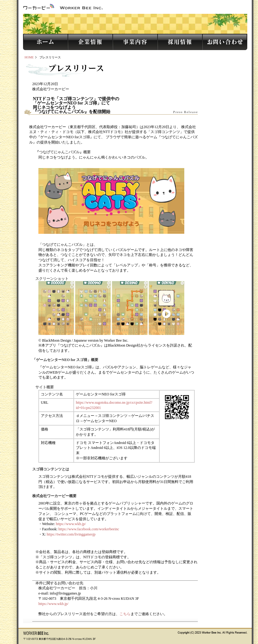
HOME (29, 57)
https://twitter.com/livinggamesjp (71, 534)
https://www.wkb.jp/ (71, 524)
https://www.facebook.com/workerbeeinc (89, 529)
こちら (125, 614)
